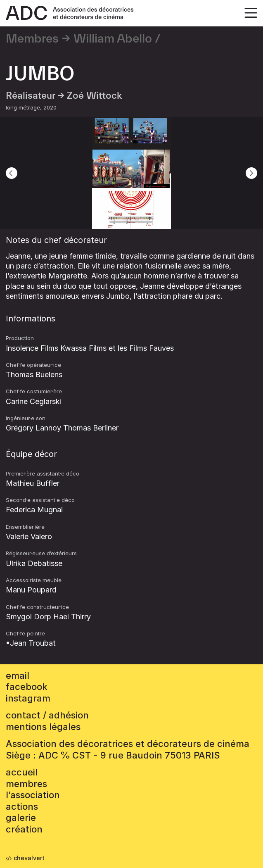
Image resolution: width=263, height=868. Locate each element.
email (18, 675)
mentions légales (43, 727)
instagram (28, 698)
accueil (22, 772)
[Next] (251, 173)
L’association (33, 795)
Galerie (21, 818)
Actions (22, 806)
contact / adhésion (47, 715)
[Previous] (12, 173)
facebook (27, 687)
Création (24, 829)
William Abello (113, 39)
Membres (32, 39)
